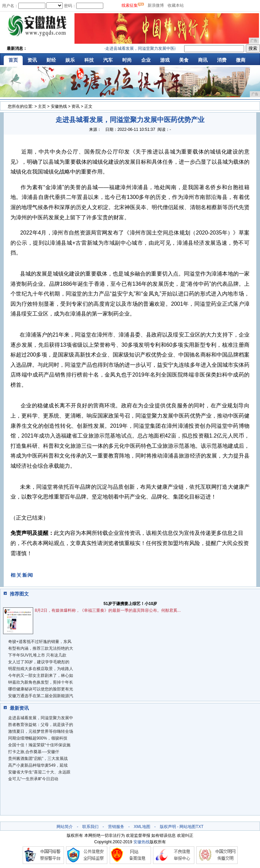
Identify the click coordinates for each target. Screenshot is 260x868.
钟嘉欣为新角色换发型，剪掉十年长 (41, 682)
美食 (184, 60)
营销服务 (116, 827)
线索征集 (130, 5)
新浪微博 (156, 5)
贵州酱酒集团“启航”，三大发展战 (38, 759)
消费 (222, 60)
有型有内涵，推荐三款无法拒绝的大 (41, 648)
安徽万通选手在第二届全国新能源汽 (41, 696)
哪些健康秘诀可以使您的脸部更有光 (41, 689)
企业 (146, 60)
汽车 (108, 60)
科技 (89, 60)
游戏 (165, 60)
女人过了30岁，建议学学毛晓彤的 (39, 662)
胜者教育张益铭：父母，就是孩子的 (41, 725)
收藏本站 (176, 5)
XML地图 (142, 827)
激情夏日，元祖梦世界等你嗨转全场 (41, 731)
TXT (200, 827)
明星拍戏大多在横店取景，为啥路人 (41, 669)
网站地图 (188, 827)
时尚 (127, 60)
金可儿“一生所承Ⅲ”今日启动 (33, 779)
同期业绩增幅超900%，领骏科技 (38, 738)
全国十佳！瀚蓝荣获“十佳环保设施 (39, 745)
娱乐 (70, 60)
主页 (42, 106)
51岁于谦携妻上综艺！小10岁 (131, 604)
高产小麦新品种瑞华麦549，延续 (38, 765)
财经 (51, 60)
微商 (241, 60)
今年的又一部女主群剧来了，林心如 (41, 675)
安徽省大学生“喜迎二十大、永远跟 (39, 772)
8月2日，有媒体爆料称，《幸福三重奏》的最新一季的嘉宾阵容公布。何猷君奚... (108, 610)
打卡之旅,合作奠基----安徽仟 (34, 752)
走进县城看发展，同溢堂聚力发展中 (41, 718)
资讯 (32, 60)
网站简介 (65, 827)
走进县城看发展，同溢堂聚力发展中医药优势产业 (152, 48)
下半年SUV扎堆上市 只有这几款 (37, 655)
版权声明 (168, 827)
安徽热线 (59, 106)
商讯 (203, 60)
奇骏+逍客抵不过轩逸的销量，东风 (40, 642)
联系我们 (90, 827)
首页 (13, 60)
